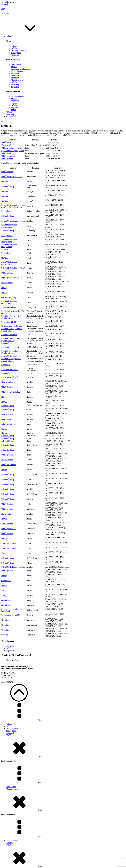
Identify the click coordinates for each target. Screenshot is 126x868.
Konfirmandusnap (8, 543)
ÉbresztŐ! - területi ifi (10, 347)
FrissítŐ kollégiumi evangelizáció (9, 226)
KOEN (14, 110)
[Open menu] (2, 121)
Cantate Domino (17, 96)
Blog (3, 9)
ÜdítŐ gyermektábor (10, 156)
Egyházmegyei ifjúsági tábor (13, 151)
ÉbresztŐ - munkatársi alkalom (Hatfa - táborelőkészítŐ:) (14, 206)
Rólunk (14, 46)
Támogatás (15, 73)
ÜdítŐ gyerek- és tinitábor (12, 177)
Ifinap (4, 553)
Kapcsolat (15, 55)
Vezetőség (15, 84)
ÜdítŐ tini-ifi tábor (9, 465)
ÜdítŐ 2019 (6, 142)
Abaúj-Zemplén (17, 80)
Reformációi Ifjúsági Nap (11, 615)
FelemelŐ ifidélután (9, 335)
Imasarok (5, 4)
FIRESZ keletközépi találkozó (13, 567)
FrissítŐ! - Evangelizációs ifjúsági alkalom (12, 317)
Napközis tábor (7, 283)
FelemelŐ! (6, 365)
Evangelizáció (7, 211)
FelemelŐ (5, 343)
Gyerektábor (6, 581)
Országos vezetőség (19, 50)
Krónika (14, 48)
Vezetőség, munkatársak (20, 69)
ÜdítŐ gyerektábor (9, 424)
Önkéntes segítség (8, 297)
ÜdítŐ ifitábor (7, 159)
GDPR (9, 735)
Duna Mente (16, 64)
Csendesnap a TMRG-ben (12, 326)
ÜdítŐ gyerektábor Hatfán (12, 148)
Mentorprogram (17, 71)
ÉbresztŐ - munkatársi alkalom (14, 221)
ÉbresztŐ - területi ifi (10, 356)
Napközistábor (7, 382)
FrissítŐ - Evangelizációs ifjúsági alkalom (11, 352)
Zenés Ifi (5, 249)
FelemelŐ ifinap (8, 186)
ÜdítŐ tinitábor (7, 153)
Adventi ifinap (7, 441)
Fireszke (14, 103)
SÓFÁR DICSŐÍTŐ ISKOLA (13, 268)
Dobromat (15, 76)
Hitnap (4, 429)
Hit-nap (4, 288)
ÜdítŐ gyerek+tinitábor (11, 392)
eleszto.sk (5, 13)
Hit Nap (4, 182)
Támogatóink (16, 53)
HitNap (4, 402)
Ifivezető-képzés (8, 145)
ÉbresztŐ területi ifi (9, 307)
